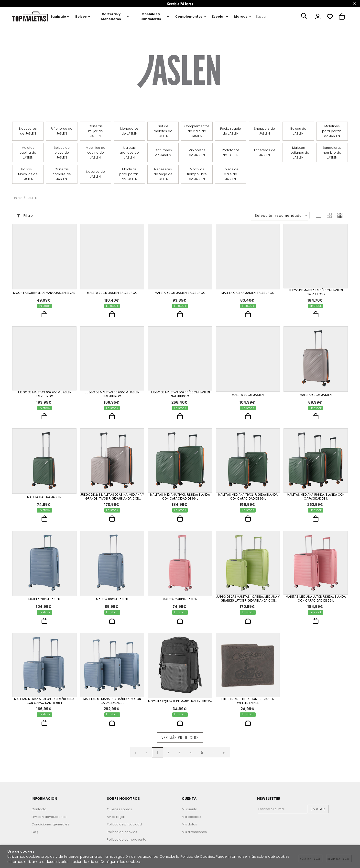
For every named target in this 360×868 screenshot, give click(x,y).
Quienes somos (119, 813)
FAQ (35, 836)
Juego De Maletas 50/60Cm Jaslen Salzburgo (112, 395)
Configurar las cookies (120, 862)
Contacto (39, 813)
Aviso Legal (116, 820)
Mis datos (189, 828)
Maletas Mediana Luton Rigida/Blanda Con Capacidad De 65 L (44, 704)
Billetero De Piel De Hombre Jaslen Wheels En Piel (248, 704)
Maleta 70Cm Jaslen (248, 395)
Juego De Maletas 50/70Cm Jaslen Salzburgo (316, 292)
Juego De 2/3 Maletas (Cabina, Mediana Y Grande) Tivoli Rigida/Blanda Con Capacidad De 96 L (112, 498)
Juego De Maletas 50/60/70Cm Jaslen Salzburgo (180, 395)
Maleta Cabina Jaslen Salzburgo (248, 293)
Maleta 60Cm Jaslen (316, 395)
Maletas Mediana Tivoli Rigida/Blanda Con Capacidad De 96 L (180, 498)
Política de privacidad (124, 828)
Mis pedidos (191, 820)
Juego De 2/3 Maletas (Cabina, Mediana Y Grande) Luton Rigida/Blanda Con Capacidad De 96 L (248, 601)
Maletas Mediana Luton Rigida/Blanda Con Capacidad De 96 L (316, 601)
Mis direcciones (194, 836)
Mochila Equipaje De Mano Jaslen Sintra (180, 704)
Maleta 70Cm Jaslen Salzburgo (112, 293)
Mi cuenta (190, 813)
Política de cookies (122, 836)
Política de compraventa (127, 843)
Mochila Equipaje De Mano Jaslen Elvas (44, 293)
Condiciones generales (50, 828)
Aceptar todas (311, 859)
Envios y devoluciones (49, 820)
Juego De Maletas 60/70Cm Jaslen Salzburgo (44, 395)
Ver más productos (180, 741)
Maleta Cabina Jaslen (44, 498)
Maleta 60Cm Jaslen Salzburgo (180, 293)
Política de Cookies (197, 857)
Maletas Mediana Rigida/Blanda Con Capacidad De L (316, 498)
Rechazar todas (339, 859)
